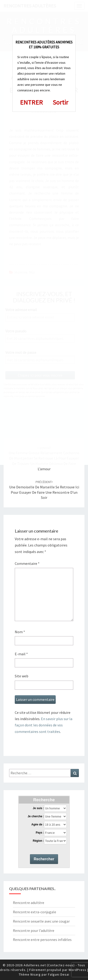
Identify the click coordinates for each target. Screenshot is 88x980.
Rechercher (44, 859)
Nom (20, 632)
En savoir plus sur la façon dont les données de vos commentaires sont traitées (44, 725)
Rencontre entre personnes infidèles (42, 940)
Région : (38, 841)
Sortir (60, 102)
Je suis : (38, 808)
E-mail (21, 654)
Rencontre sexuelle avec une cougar (41, 921)
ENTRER (31, 102)
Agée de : (38, 824)
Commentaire (27, 563)
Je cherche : (36, 816)
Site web (22, 676)
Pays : (40, 833)
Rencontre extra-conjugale (35, 912)
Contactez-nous (61, 965)
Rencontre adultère (29, 903)
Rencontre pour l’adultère (34, 930)
